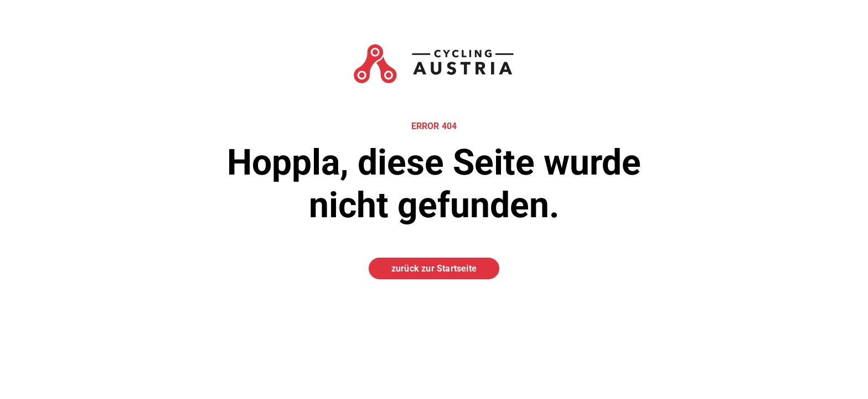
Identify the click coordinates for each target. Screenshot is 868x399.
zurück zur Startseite (434, 268)
